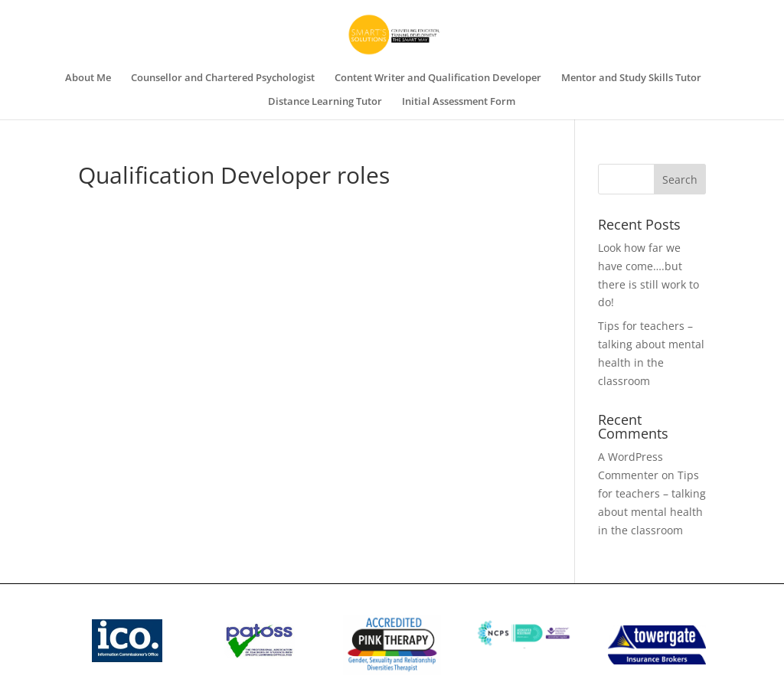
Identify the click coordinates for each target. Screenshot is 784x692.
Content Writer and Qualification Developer (438, 78)
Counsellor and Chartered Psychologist (223, 78)
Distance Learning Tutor (325, 102)
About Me (88, 78)
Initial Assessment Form (459, 102)
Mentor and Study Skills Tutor (631, 78)
